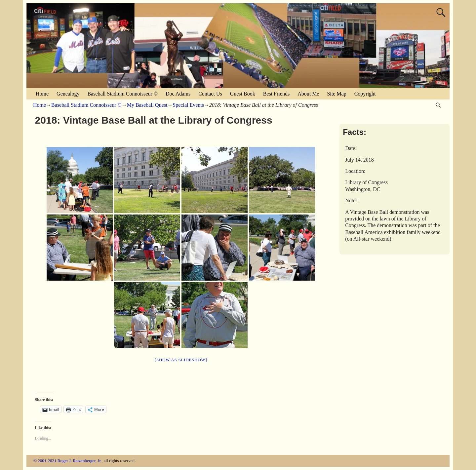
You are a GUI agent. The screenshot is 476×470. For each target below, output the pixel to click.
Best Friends (276, 94)
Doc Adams (178, 94)
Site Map (337, 94)
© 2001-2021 (45, 461)
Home (42, 94)
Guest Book (243, 94)
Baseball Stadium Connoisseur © (122, 94)
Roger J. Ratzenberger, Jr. (80, 461)
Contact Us (210, 94)
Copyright (365, 94)
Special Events (188, 105)
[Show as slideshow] (181, 360)
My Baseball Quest (147, 105)
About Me (308, 94)
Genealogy (68, 94)
